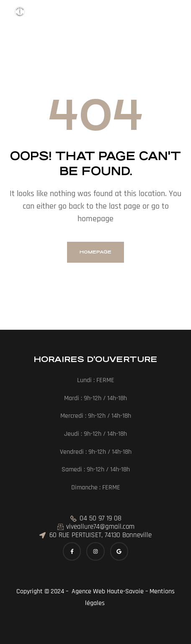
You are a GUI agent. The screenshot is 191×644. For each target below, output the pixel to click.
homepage (95, 252)
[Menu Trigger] (20, 14)
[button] (12, 27)
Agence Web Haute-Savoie (107, 591)
